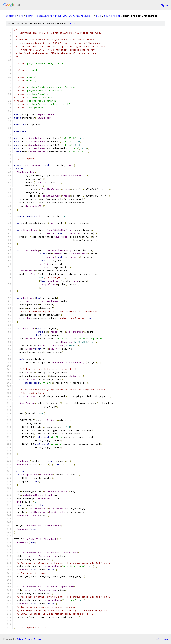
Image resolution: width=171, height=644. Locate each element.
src (21, 16)
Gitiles (20, 639)
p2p (99, 16)
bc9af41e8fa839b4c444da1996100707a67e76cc (58, 16)
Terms (37, 639)
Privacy (28, 639)
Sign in (164, 5)
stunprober (112, 16)
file (73, 24)
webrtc (11, 16)
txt (157, 639)
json (165, 639)
